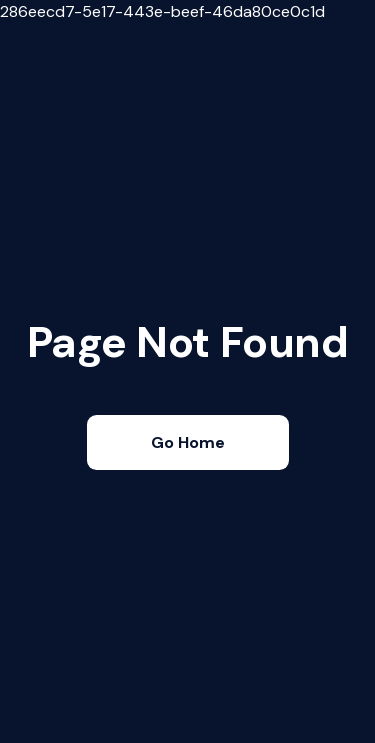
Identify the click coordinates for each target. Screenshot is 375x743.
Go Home (188, 442)
